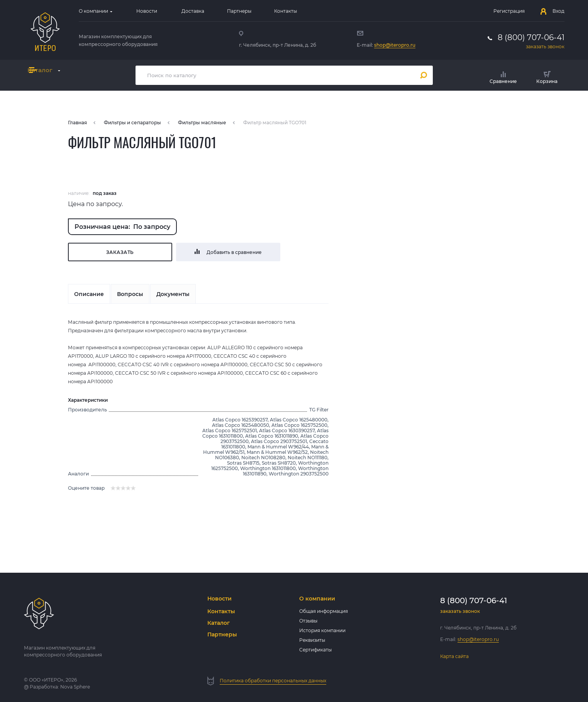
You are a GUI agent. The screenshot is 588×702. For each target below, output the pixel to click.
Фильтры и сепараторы (132, 123)
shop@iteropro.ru (395, 45)
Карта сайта (454, 656)
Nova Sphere (75, 687)
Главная (77, 123)
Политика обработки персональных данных (273, 681)
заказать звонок (545, 47)
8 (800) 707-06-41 (531, 37)
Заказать (120, 252)
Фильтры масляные (202, 123)
